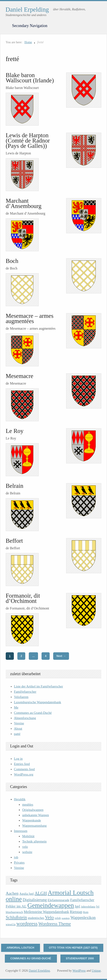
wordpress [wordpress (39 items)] (27, 924)
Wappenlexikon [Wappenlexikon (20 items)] (83, 918)
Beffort (14, 541)
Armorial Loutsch (20, 948)
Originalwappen (33, 810)
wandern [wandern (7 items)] (66, 918)
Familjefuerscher (25, 692)
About (18, 729)
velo (25, 847)
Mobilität (28, 836)
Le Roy (15, 431)
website (27, 852)
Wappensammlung (34, 826)
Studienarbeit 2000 (80, 958)
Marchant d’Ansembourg (24, 203)
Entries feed (22, 764)
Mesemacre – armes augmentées (30, 318)
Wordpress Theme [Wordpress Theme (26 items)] (55, 924)
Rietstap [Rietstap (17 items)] (76, 912)
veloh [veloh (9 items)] (58, 918)
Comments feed (24, 769)
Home (28, 42)
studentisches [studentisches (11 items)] (36, 918)
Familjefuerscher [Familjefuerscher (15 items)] (82, 900)
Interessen (21, 831)
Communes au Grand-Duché (33, 713)
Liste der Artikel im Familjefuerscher (39, 686)
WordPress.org (24, 774)
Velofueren (21, 697)
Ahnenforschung (25, 718)
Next (61, 656)
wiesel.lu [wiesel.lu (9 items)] (11, 924)
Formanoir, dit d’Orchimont (23, 598)
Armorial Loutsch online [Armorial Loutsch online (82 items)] (50, 896)
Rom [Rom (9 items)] (86, 912)
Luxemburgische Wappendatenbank (38, 702)
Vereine (19, 723)
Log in (18, 759)
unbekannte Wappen (35, 815)
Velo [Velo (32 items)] (49, 917)
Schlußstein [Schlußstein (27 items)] (16, 917)
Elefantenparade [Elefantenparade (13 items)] (59, 900)
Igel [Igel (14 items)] (77, 906)
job (16, 857)
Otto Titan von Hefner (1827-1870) (73, 948)
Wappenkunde (32, 820)
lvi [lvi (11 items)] (98, 907)
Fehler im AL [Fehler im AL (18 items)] (16, 906)
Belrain (15, 486)
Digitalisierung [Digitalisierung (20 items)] (35, 900)
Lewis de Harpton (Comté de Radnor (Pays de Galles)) (28, 141)
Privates (19, 862)
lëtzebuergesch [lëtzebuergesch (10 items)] (14, 912)
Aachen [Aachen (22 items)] (12, 893)
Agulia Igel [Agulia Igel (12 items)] (27, 894)
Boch (12, 261)
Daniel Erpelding (27, 9)
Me (16, 707)
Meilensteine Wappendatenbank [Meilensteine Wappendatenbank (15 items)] (46, 912)
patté (17, 734)
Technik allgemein (34, 841)
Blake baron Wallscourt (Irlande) (30, 78)
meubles (28, 805)
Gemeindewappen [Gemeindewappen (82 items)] (51, 905)
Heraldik (20, 799)
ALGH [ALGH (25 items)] (41, 893)
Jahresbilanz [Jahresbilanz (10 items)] (88, 907)
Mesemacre (19, 376)
